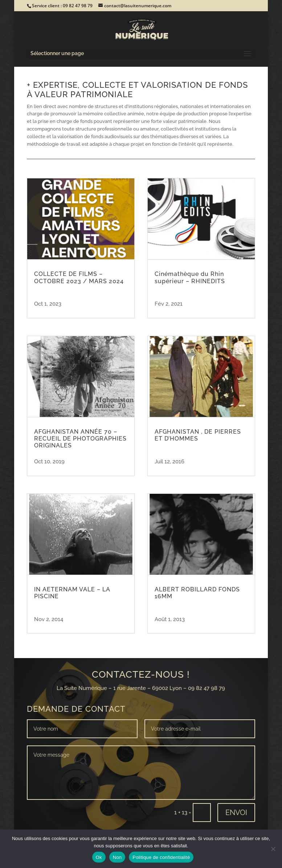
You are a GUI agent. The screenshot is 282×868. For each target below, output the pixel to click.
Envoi (236, 813)
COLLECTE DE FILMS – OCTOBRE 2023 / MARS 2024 (79, 277)
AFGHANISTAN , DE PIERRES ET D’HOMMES (198, 435)
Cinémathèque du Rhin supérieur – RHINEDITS (190, 277)
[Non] (273, 849)
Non (117, 857)
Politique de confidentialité (161, 857)
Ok (99, 857)
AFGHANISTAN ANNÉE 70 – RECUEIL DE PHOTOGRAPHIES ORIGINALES (80, 439)
